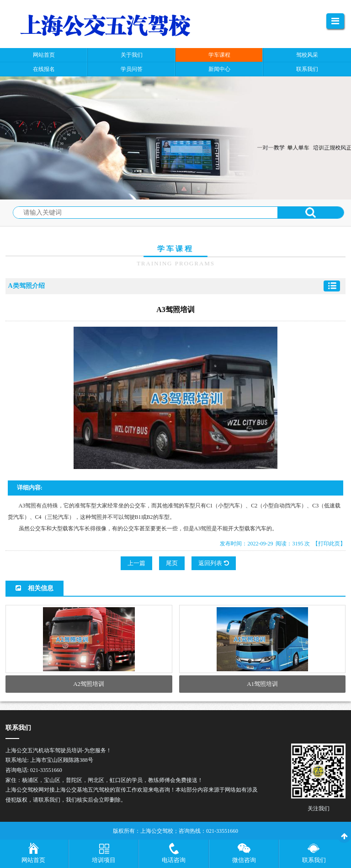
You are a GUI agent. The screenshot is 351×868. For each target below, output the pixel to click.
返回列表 (213, 563)
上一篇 (136, 563)
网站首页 (33, 860)
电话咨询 (174, 860)
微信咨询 (244, 860)
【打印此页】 (329, 544)
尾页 (172, 563)
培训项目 (104, 860)
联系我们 (314, 860)
